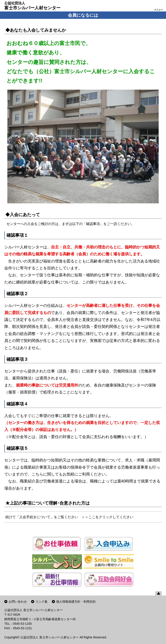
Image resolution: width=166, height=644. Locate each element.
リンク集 (41, 602)
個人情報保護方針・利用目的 (76, 602)
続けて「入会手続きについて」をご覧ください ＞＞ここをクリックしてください (69, 517)
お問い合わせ (18, 602)
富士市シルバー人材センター (32, 6)
